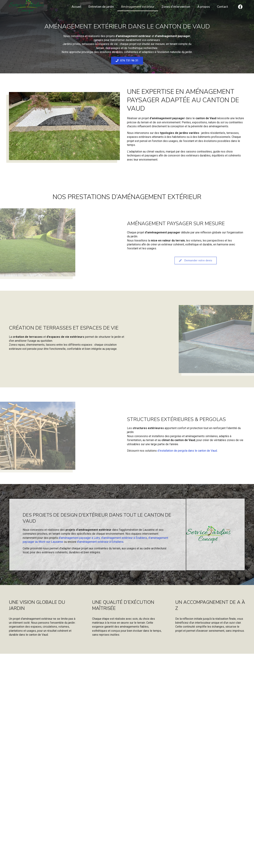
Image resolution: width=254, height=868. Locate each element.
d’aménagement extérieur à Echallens (100, 542)
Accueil (76, 7)
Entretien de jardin (101, 7)
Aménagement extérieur (138, 7)
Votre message (33, 804)
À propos (204, 7)
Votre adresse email (36, 792)
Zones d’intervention (176, 7)
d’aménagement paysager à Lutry (79, 538)
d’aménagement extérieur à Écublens (124, 538)
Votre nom (30, 780)
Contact (223, 7)
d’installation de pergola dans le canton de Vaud (187, 451)
